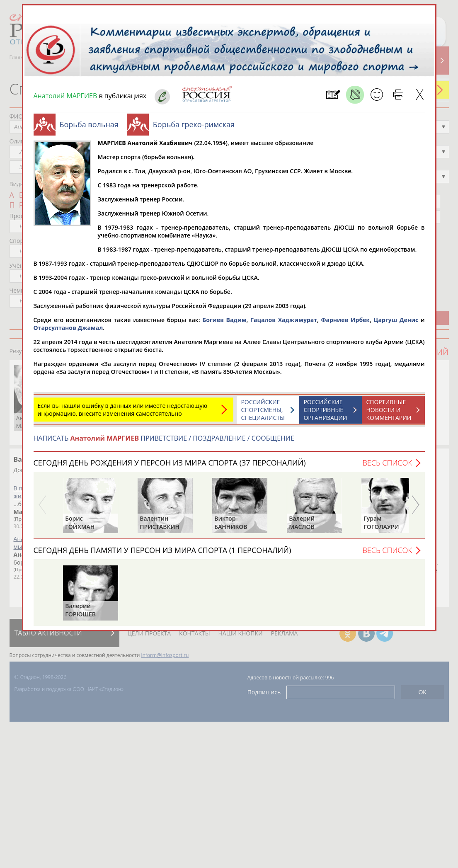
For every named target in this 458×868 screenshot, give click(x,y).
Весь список (387, 463)
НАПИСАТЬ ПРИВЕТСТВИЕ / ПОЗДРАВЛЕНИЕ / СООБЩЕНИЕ (164, 438)
